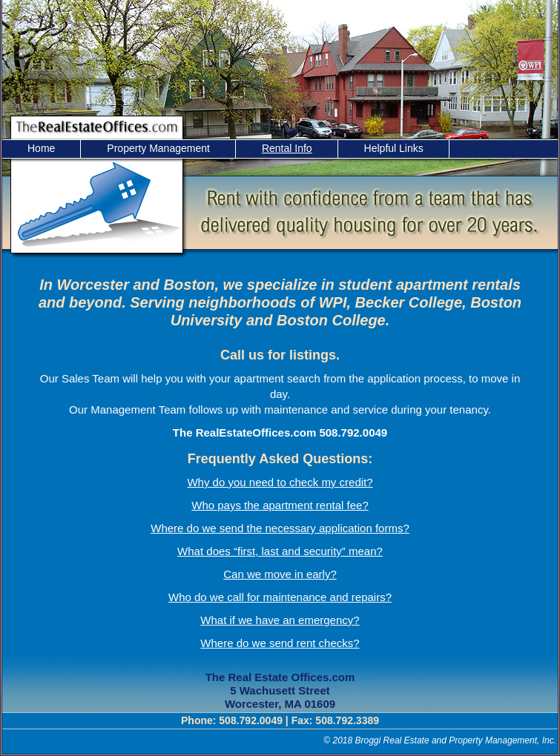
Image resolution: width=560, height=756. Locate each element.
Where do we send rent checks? (280, 643)
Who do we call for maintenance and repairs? (280, 597)
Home (41, 148)
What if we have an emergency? (280, 620)
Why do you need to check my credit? (280, 482)
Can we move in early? (280, 574)
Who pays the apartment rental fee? (280, 505)
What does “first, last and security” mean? (280, 551)
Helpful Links (394, 148)
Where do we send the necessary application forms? (280, 528)
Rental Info (287, 148)
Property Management (158, 148)
